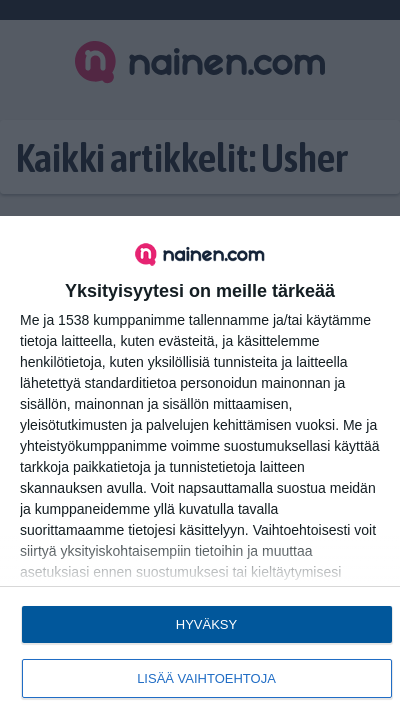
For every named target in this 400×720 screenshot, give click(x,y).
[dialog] (200, 468)
